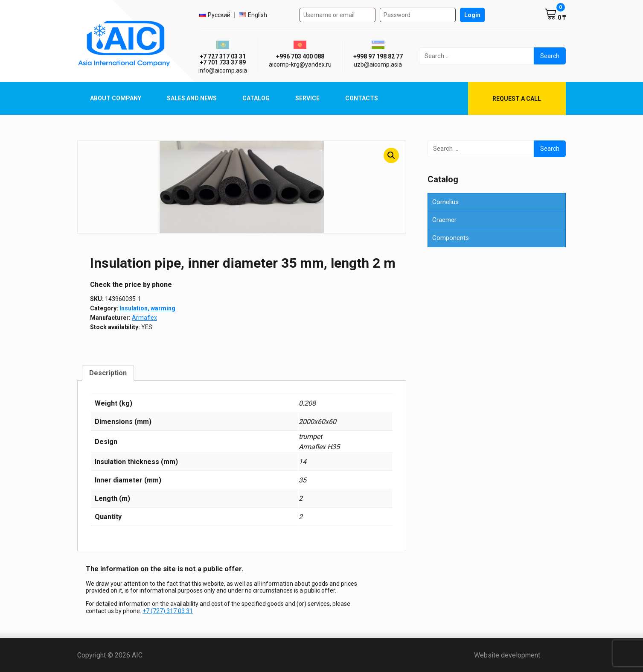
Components (451, 238)
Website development (520, 655)
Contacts (362, 98)
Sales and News (192, 98)
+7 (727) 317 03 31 (168, 611)
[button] (391, 155)
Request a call (517, 99)
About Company (116, 98)
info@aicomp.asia (223, 70)
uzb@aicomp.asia (378, 64)
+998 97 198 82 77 (378, 56)
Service (307, 98)
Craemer (444, 220)
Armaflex (144, 318)
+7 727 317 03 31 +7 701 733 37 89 (223, 59)
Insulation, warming (147, 308)
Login (472, 15)
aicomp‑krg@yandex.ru (300, 64)
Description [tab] (108, 373)
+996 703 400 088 (300, 56)
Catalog (256, 98)
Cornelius (445, 202)
